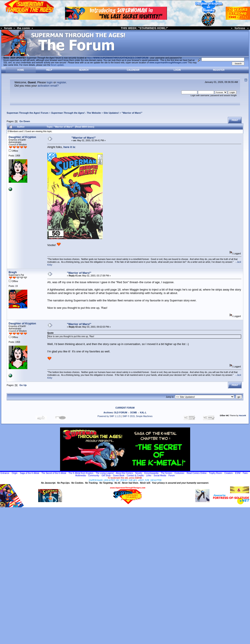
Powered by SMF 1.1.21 (109, 416)
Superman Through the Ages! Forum (28, 113)
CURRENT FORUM (125, 408)
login (50, 82)
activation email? (48, 86)
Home (21, 70)
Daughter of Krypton (22, 137)
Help (49, 70)
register (61, 82)
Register (219, 70)
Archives (108, 413)
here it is (69, 147)
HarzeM (242, 416)
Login (177, 70)
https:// (118, 58)
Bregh (13, 272)
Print (235, 120)
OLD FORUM (121, 413)
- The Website (76, 113)
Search (84, 70)
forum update (57, 65)
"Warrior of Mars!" (132, 113)
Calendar (133, 70)
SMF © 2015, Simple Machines (137, 416)
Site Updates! (111, 113)
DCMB (134, 413)
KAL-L (143, 413)
